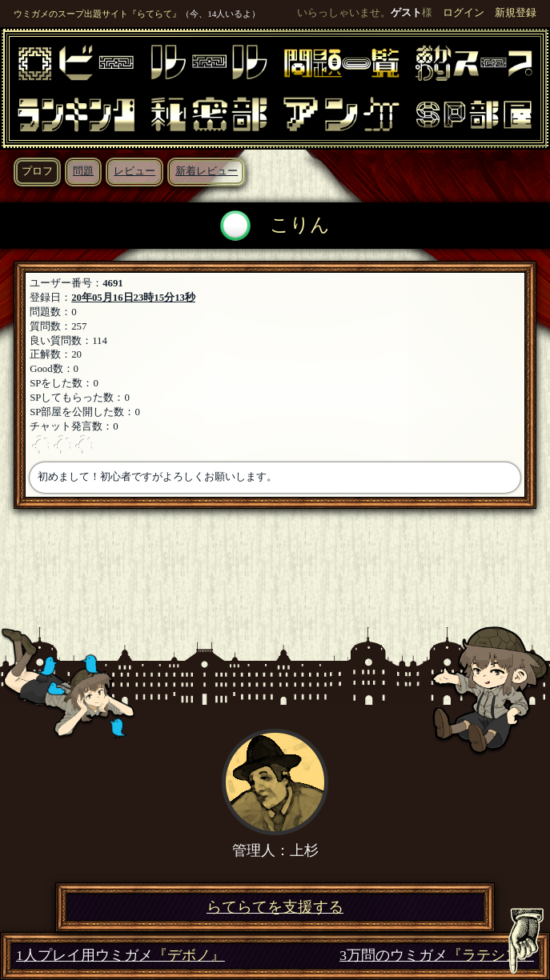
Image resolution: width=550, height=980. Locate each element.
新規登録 (516, 13)
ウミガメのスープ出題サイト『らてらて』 (97, 14)
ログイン (464, 13)
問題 (83, 171)
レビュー (134, 171)
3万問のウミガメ (437, 956)
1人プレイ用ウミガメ (120, 956)
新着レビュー (207, 171)
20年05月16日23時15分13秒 (133, 298)
